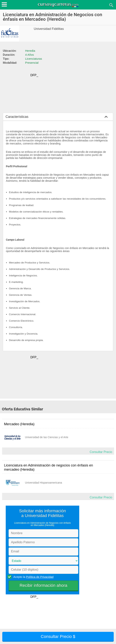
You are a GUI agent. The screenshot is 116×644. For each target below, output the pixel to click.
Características (17, 117)
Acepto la (33, 577)
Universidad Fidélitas (49, 29)
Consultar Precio (101, 452)
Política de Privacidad (40, 577)
